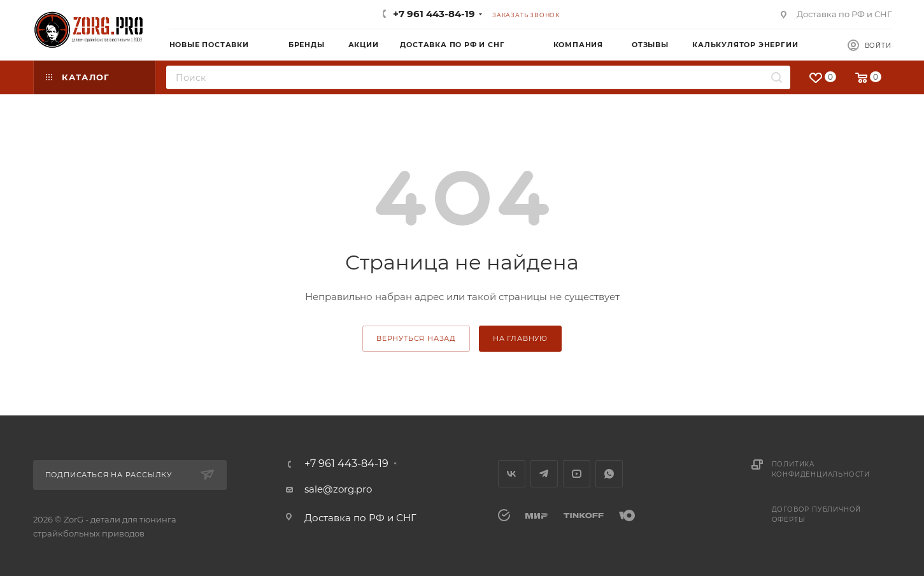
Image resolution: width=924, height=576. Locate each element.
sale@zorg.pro (338, 489)
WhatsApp (609, 474)
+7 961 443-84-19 (434, 14)
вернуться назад (416, 338)
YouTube (577, 474)
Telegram (544, 474)
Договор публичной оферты (817, 515)
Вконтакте (512, 474)
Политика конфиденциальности (821, 469)
